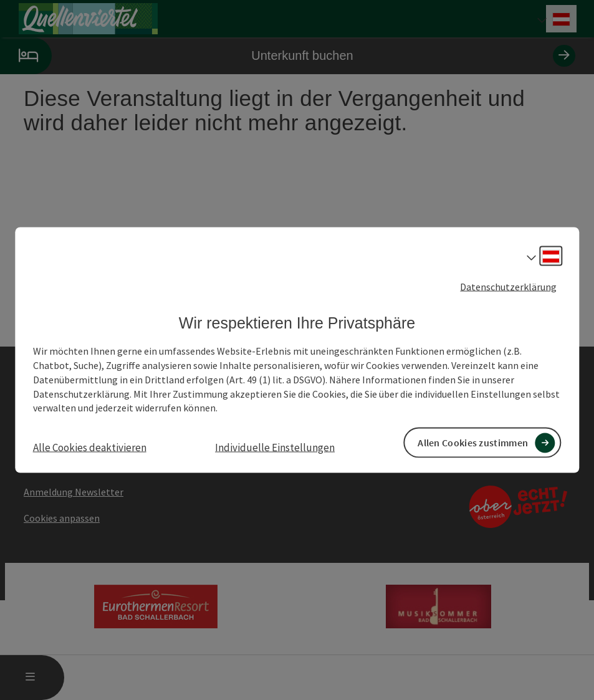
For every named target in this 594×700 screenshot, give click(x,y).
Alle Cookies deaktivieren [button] (90, 448)
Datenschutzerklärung (508, 286)
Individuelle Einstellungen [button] (275, 448)
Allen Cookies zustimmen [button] (473, 443)
